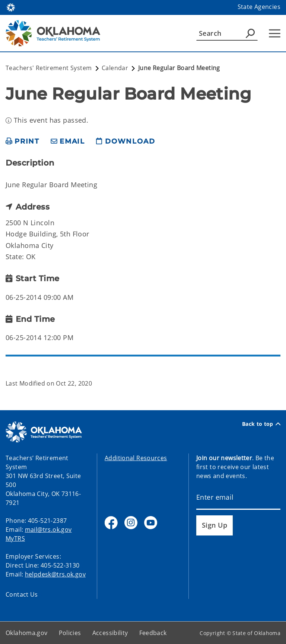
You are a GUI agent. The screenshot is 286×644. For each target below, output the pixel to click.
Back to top (261, 424)
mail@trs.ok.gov (48, 530)
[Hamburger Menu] (275, 33)
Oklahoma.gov (27, 633)
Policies (70, 633)
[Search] (227, 33)
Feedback (153, 633)
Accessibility (110, 633)
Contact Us (22, 594)
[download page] (125, 142)
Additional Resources (136, 458)
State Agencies (259, 7)
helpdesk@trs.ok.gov (55, 574)
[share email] (68, 142)
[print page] (23, 142)
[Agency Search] (250, 33)
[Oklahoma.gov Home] (11, 7)
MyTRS (15, 538)
